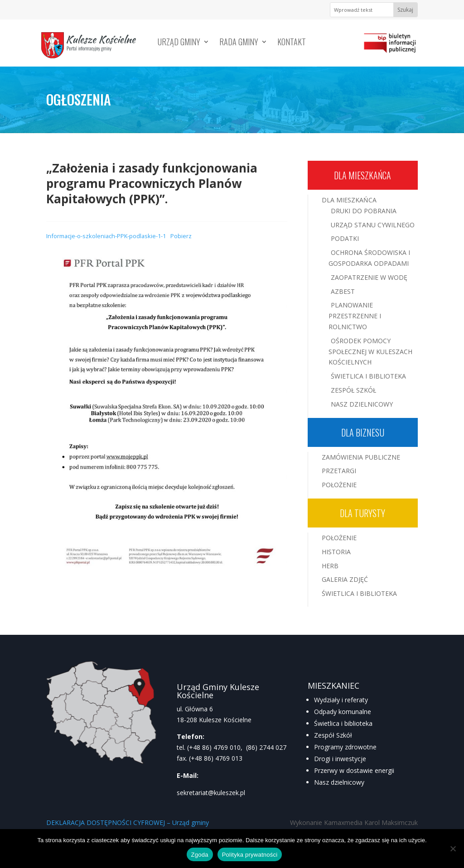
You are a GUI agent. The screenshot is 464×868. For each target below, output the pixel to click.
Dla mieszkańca (362, 175)
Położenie (339, 485)
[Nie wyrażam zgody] (453, 849)
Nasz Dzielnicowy (362, 404)
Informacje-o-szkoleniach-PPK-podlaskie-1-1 (106, 236)
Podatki (345, 238)
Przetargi (339, 471)
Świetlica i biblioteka (343, 723)
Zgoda (200, 855)
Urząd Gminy (179, 43)
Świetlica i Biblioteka (368, 376)
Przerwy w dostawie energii (354, 770)
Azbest (343, 291)
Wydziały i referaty (341, 700)
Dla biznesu (363, 432)
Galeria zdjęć (345, 579)
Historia (336, 552)
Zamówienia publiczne (361, 457)
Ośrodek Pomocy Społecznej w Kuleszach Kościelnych (370, 352)
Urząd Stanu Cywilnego (373, 225)
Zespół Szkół (353, 390)
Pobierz (181, 236)
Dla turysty (362, 513)
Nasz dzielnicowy (339, 782)
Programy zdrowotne (345, 747)
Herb (330, 566)
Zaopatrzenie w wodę (369, 277)
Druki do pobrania (364, 211)
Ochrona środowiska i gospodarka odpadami (369, 258)
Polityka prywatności (250, 855)
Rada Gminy (239, 43)
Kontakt (292, 43)
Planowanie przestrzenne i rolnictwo (355, 316)
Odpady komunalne (343, 712)
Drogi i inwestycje (340, 759)
